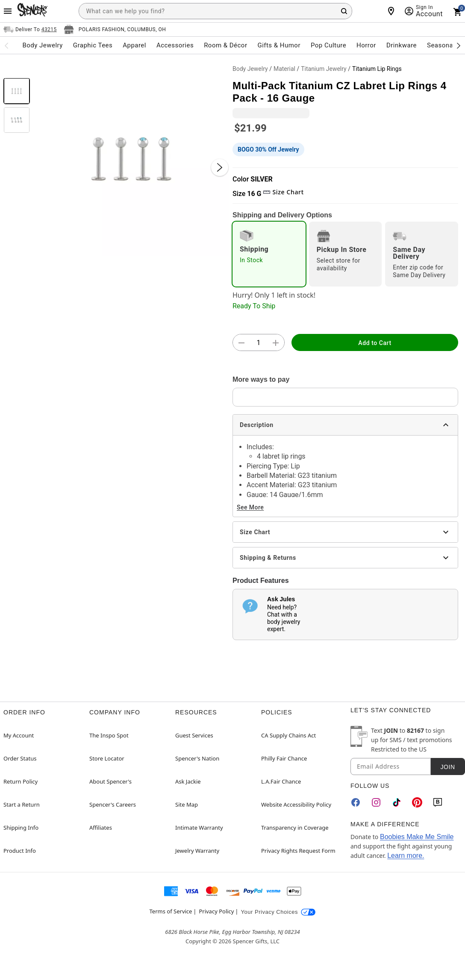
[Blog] (438, 802)
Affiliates (101, 828)
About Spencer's (110, 781)
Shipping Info (21, 828)
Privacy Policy (216, 911)
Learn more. (406, 856)
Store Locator (107, 758)
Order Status (20, 758)
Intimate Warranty (199, 828)
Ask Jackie (188, 781)
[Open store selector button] (115, 29)
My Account (19, 735)
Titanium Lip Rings (377, 69)
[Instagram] (376, 802)
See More (250, 507)
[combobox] (215, 11)
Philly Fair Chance (284, 758)
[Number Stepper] (259, 343)
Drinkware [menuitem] (402, 45)
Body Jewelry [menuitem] (42, 45)
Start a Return (22, 804)
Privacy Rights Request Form (298, 851)
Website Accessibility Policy (296, 804)
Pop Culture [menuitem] (328, 45)
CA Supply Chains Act (288, 735)
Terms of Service (171, 911)
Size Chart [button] (283, 192)
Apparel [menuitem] (134, 45)
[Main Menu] (8, 11)
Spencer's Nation (197, 758)
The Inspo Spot (109, 735)
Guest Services (194, 735)
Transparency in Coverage (295, 828)
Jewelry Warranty (197, 851)
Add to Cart (375, 343)
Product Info (20, 851)
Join (447, 767)
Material (284, 69)
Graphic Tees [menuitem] (93, 45)
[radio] (269, 254)
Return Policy (21, 781)
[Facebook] (356, 802)
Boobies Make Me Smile (417, 837)
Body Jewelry (250, 69)
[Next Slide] (220, 167)
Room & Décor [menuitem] (225, 45)
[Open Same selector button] (30, 29)
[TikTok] (397, 802)
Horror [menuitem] (366, 45)
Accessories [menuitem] (175, 45)
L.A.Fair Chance (281, 781)
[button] (131, 159)
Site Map (187, 804)
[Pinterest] (417, 802)
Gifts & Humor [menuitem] (279, 45)
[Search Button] (344, 11)
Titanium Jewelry (324, 69)
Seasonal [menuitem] (441, 45)
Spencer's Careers (113, 804)
